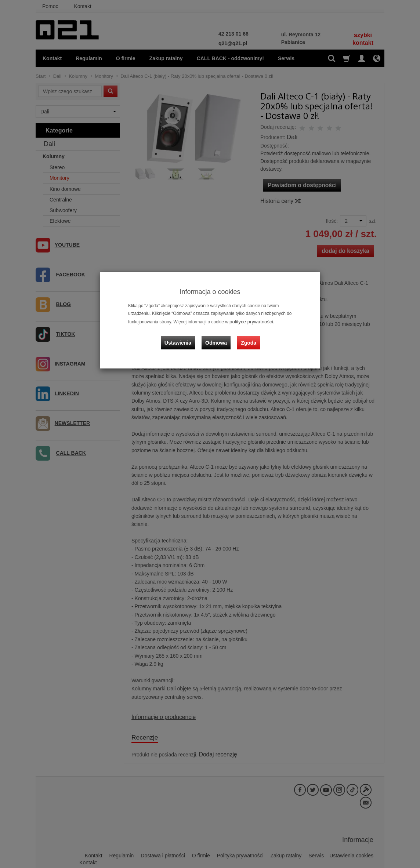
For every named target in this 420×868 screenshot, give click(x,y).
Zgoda (247, 337)
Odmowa (218, 337)
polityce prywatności (249, 321)
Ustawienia (182, 337)
